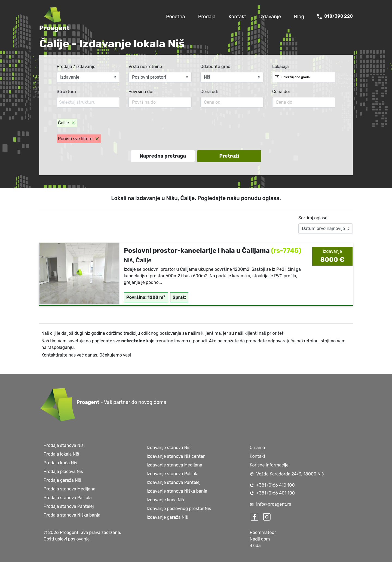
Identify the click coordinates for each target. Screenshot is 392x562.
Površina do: (141, 92)
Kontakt (238, 17)
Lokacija (281, 67)
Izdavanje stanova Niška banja (177, 491)
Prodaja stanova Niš (64, 445)
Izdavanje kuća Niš (165, 500)
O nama (257, 448)
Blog (299, 17)
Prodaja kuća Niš (60, 463)
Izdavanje (270, 17)
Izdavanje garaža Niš (167, 517)
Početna (176, 17)
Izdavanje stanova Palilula (173, 474)
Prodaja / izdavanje (76, 67)
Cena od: (209, 92)
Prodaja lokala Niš (61, 454)
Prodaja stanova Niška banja (72, 515)
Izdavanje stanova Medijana (174, 465)
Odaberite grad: (216, 67)
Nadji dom (260, 539)
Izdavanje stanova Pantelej (174, 482)
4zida (255, 546)
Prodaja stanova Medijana (69, 489)
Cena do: (281, 92)
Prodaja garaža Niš (62, 480)
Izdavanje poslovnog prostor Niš (179, 509)
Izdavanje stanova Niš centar (176, 456)
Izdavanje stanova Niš (169, 448)
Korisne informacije (269, 465)
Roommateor (263, 532)
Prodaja (207, 17)
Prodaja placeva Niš (63, 472)
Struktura (66, 92)
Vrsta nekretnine (145, 67)
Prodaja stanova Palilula (68, 498)
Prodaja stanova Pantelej (69, 506)
